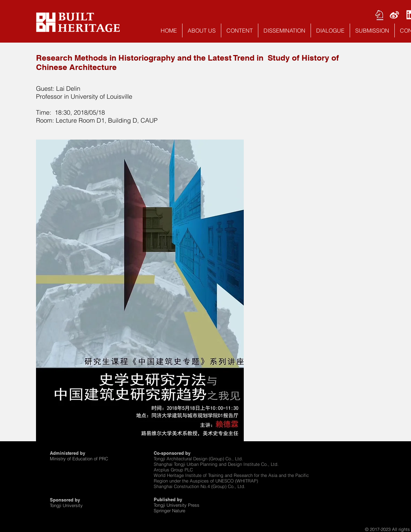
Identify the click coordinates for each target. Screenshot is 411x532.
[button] (202, 30)
